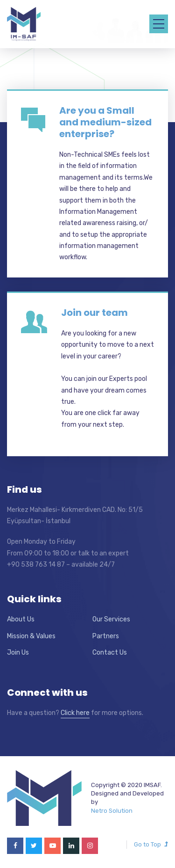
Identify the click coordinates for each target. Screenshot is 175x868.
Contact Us (110, 653)
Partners (106, 636)
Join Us (18, 653)
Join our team (94, 313)
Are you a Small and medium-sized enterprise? (105, 122)
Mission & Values (31, 636)
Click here (75, 713)
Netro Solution (112, 811)
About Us (21, 619)
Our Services (111, 619)
